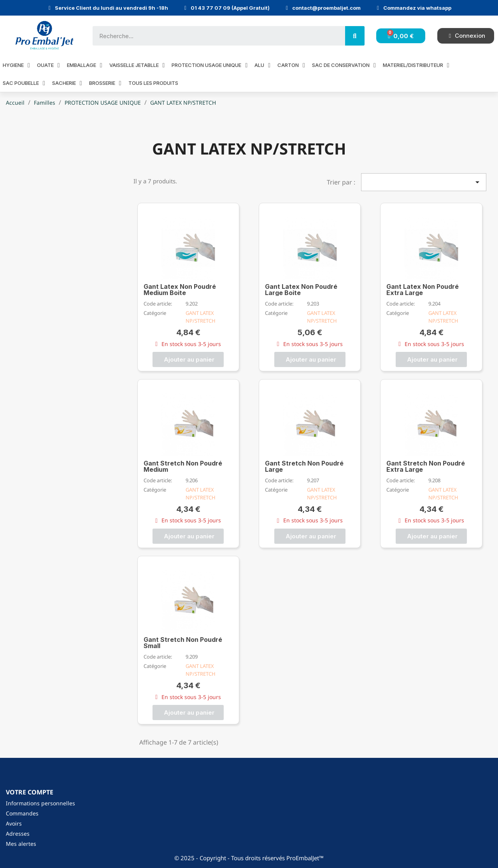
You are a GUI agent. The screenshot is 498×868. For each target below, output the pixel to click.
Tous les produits (153, 83)
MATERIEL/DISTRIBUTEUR (416, 65)
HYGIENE (16, 65)
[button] (188, 359)
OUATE (48, 65)
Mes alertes (21, 844)
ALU (262, 65)
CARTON (291, 65)
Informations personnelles (40, 803)
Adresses (18, 834)
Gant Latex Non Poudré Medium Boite (180, 290)
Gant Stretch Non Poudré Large (304, 466)
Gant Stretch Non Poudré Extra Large (426, 466)
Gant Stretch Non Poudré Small (183, 643)
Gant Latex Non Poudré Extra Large (423, 290)
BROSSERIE (105, 83)
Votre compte (30, 792)
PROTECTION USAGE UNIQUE (210, 65)
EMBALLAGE (85, 65)
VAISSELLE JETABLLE (137, 65)
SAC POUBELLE (24, 83)
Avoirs (14, 823)
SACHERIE (67, 83)
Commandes (22, 813)
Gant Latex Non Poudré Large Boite (301, 290)
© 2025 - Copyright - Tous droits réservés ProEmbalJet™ (249, 858)
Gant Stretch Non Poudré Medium (183, 466)
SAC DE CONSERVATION (344, 65)
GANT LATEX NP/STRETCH (201, 317)
